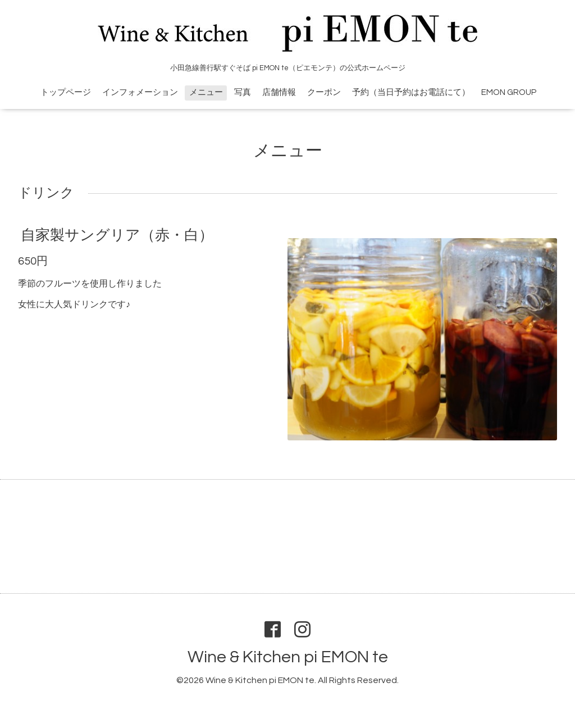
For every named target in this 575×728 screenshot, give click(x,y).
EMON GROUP (509, 92)
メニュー (206, 92)
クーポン (324, 92)
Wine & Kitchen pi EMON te (288, 657)
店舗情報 (279, 92)
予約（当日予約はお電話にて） (411, 92)
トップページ (66, 92)
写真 (243, 92)
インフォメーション (140, 92)
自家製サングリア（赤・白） (117, 235)
